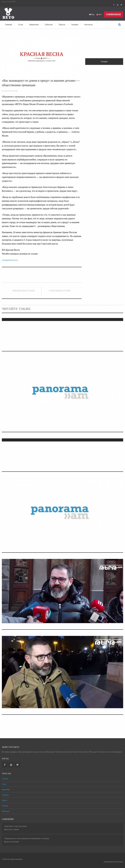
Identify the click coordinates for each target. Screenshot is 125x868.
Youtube (118, 5)
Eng (91, 14)
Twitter (121, 5)
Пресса (62, 25)
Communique (113, 14)
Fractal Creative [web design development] (118, 862)
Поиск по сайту (119, 25)
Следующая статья (60, 291)
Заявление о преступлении (15, 826)
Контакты (89, 25)
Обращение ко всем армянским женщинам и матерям (27, 838)
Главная (8, 25)
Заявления (34, 25)
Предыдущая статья (24, 291)
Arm (99, 14)
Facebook (114, 5)
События (49, 25)
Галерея (75, 25)
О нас (21, 25)
